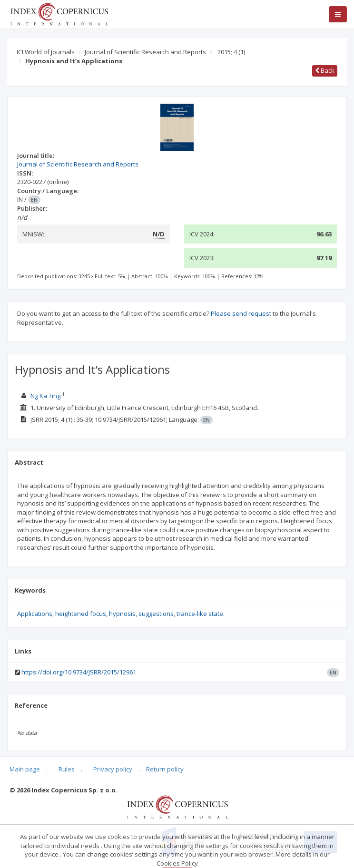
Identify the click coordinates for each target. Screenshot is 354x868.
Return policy (165, 769)
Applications (35, 614)
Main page (25, 769)
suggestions (156, 614)
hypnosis (122, 614)
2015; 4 (231, 52)
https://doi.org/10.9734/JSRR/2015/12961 (79, 672)
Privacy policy (113, 769)
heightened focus (81, 614)
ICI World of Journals (46, 52)
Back (325, 70)
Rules (67, 769)
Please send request (241, 313)
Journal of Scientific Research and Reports (145, 52)
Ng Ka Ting (45, 396)
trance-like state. (201, 614)
